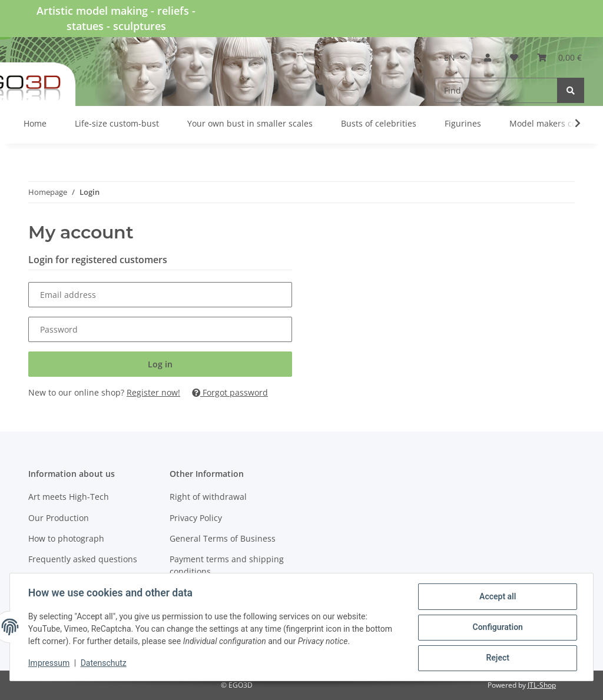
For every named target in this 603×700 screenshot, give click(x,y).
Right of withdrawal (208, 497)
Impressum (49, 663)
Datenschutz (104, 663)
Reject (497, 658)
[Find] (496, 90)
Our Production (59, 518)
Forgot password (230, 392)
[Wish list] (514, 57)
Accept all (497, 597)
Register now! (153, 392)
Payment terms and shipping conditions (227, 565)
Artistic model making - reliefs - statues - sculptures (116, 18)
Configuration (497, 628)
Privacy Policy (196, 518)
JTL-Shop (542, 685)
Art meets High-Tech (69, 497)
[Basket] (559, 57)
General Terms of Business (223, 538)
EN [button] (450, 57)
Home (35, 123)
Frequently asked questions (83, 559)
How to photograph (66, 538)
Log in (160, 364)
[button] (488, 57)
